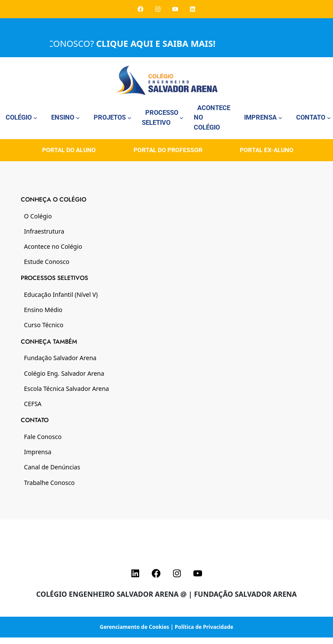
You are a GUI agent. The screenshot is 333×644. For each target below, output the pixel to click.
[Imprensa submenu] (280, 118)
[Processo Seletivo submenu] (181, 118)
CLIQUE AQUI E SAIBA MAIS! (162, 44)
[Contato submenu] (329, 118)
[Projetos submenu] (129, 118)
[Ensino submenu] (78, 118)
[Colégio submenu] (35, 118)
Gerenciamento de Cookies (134, 627)
